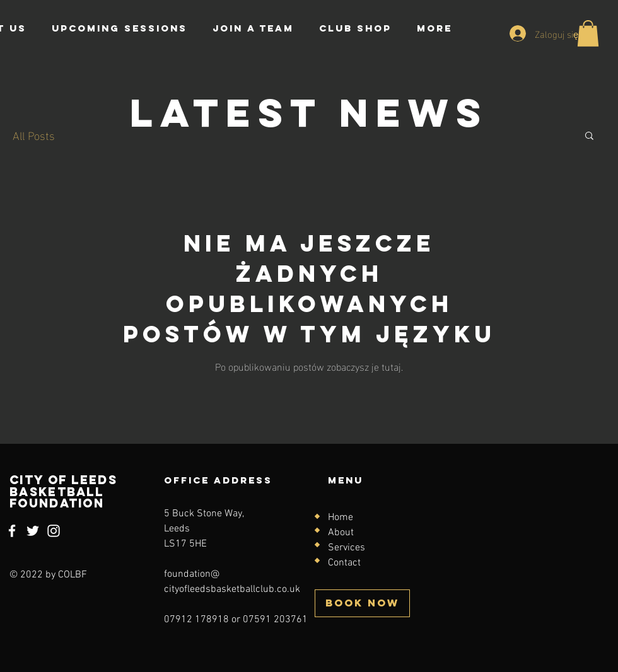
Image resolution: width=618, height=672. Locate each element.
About (341, 533)
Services (347, 548)
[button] (588, 33)
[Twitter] (33, 531)
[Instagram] (54, 531)
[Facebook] (12, 531)
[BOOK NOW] (362, 603)
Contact (344, 563)
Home (341, 518)
